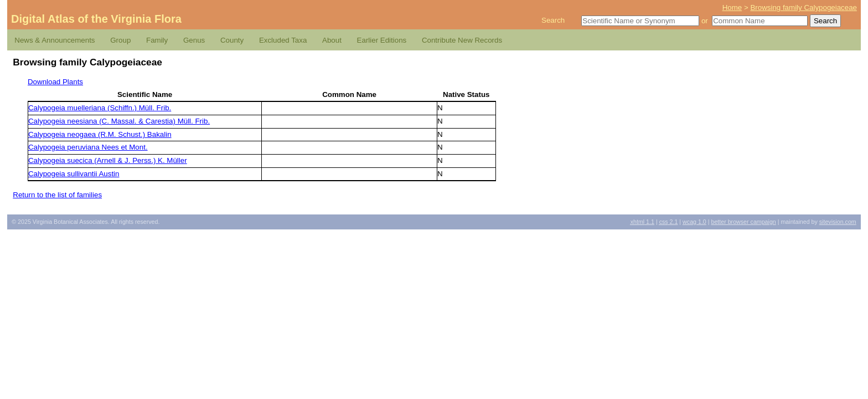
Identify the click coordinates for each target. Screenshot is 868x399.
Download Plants (55, 82)
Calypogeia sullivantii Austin (74, 174)
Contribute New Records (462, 40)
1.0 (694, 222)
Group (120, 40)
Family (157, 40)
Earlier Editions (382, 40)
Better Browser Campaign (743, 222)
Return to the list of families (57, 195)
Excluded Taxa (283, 40)
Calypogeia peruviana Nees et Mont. (88, 147)
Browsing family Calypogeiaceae (804, 7)
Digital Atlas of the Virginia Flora (96, 19)
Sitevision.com (838, 222)
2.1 (669, 222)
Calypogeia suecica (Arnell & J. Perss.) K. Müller (108, 160)
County (232, 40)
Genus (194, 40)
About (332, 40)
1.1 (642, 222)
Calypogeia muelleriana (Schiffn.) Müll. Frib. (100, 108)
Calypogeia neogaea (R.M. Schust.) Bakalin (100, 134)
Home (732, 7)
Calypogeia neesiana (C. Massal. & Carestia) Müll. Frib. (119, 121)
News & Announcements (55, 40)
